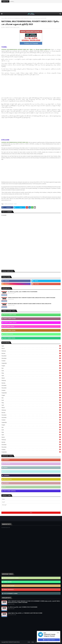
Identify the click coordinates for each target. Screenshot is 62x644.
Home (3, 18)
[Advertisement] (31, 7)
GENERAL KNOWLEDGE (9, 204)
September (31, 363)
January (31, 353)
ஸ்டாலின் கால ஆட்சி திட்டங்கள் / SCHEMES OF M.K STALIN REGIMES (23, 292)
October (31, 361)
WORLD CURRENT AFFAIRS (9, 338)
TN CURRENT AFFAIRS (8, 334)
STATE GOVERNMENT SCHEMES (10, 593)
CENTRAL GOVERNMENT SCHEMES (11, 578)
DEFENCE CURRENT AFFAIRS (10, 319)
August (31, 366)
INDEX (6, 18)
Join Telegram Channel (49, 640)
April (31, 346)
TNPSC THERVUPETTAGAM (8, 27)
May (31, 373)
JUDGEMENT (6, 483)
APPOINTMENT (7, 464)
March (31, 348)
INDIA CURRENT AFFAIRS (9, 326)
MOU (5, 487)
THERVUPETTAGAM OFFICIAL (14, 642)
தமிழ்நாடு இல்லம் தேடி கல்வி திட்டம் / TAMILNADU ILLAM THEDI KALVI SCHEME (25, 613)
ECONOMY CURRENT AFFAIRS (10, 323)
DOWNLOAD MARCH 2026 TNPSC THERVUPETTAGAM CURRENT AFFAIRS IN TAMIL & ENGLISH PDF (30, 304)
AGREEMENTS (7, 460)
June (31, 371)
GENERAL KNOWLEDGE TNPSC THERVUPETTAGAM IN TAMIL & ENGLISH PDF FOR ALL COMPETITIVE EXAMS (32, 298)
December (31, 356)
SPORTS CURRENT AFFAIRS (9, 330)
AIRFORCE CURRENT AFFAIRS (10, 315)
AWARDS (5, 468)
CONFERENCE (6, 475)
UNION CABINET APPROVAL (10, 491)
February (31, 351)
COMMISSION (7, 471)
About (33, 642)
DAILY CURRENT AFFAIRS (9, 586)
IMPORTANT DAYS (8, 479)
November (31, 358)
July (31, 368)
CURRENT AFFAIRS (8, 582)
